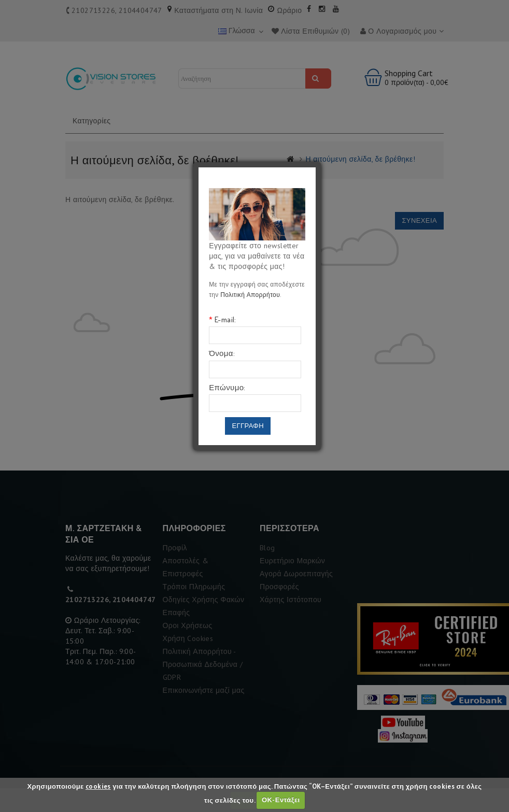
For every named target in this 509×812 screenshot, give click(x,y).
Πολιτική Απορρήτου (250, 295)
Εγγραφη (248, 426)
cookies (98, 786)
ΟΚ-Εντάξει (281, 800)
